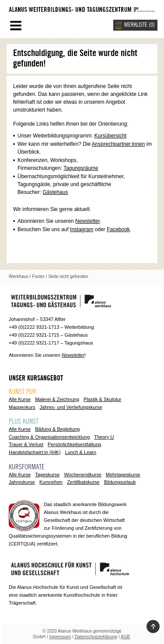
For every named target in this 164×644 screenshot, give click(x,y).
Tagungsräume (81, 168)
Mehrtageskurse (123, 475)
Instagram (82, 229)
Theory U (104, 437)
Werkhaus (19, 276)
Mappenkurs (22, 407)
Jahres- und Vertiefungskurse (71, 407)
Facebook (118, 229)
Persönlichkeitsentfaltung (74, 444)
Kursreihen (51, 482)
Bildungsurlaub (120, 482)
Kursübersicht (110, 136)
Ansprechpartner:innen (118, 144)
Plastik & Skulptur (102, 399)
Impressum (60, 637)
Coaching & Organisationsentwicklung (49, 437)
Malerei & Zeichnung (57, 399)
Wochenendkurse (82, 475)
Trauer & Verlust (26, 444)
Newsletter (87, 221)
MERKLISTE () (140, 25)
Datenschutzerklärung (96, 637)
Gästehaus (55, 192)
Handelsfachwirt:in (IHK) (35, 452)
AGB (125, 637)
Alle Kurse (20, 399)
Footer (38, 276)
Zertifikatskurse (83, 482)
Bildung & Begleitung (57, 429)
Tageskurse (47, 475)
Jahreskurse (22, 482)
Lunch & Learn (81, 452)
